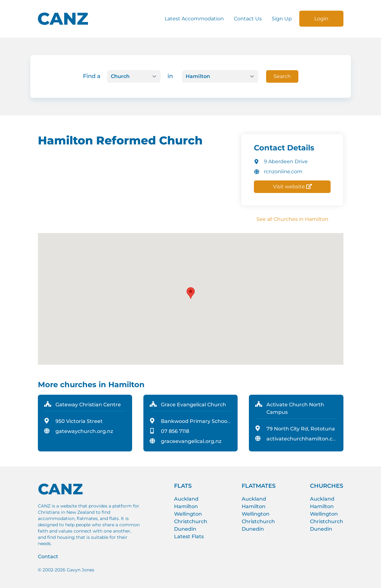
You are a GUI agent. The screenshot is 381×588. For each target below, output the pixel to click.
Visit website (292, 187)
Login (321, 19)
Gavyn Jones (80, 570)
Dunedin (185, 529)
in (170, 76)
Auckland (186, 499)
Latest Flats (189, 536)
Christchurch (191, 521)
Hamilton (186, 506)
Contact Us (248, 19)
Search (282, 76)
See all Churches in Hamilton (292, 219)
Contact (48, 557)
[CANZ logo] (63, 19)
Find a (92, 76)
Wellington (188, 514)
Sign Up (282, 19)
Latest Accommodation (194, 19)
